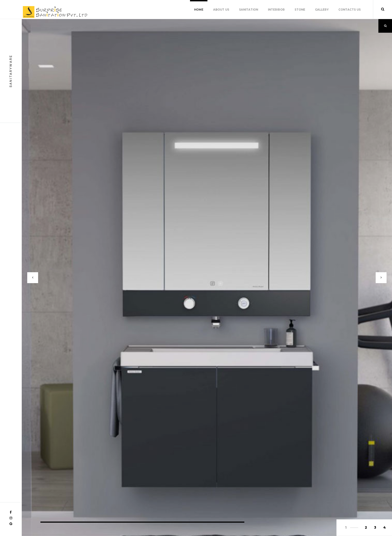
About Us (221, 10)
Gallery (322, 10)
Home (199, 10)
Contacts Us (350, 10)
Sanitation (249, 10)
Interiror (276, 10)
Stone (300, 10)
